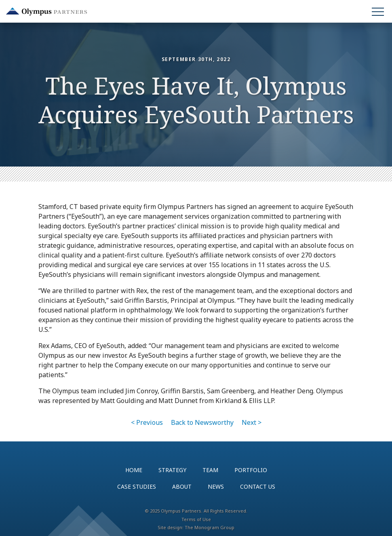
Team (210, 470)
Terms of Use (196, 519)
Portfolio (251, 470)
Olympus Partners (46, 12)
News (216, 486)
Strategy (172, 470)
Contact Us (258, 486)
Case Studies (137, 486)
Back (202, 422)
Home (134, 470)
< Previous (147, 422)
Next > (252, 422)
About (182, 486)
